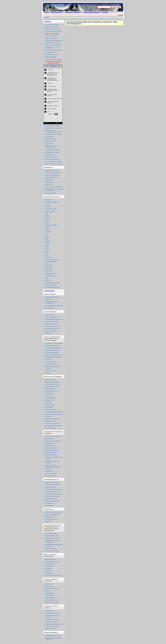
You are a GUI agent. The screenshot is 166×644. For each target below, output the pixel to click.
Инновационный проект (53, 152)
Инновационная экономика (54, 128)
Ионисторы (49, 333)
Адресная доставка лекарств (54, 414)
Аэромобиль (49, 573)
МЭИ (47, 239)
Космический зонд (51, 476)
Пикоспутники (50, 439)
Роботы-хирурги (50, 559)
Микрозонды (49, 393)
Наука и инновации (51, 38)
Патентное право (51, 141)
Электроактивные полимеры (54, 306)
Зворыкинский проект (52, 202)
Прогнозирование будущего (54, 31)
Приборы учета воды (52, 322)
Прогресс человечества (53, 29)
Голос (56, 114)
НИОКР (48, 280)
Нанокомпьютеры (51, 487)
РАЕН (47, 220)
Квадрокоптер (50, 443)
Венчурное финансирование (54, 50)
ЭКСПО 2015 (49, 184)
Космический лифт (51, 455)
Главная (47, 12)
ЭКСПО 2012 (49, 182)
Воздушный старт (51, 446)
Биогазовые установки (52, 613)
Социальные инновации (53, 126)
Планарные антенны (52, 519)
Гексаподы (49, 568)
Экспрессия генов (51, 409)
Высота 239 (49, 566)
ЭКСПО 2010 (49, 180)
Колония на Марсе (51, 473)
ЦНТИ (47, 246)
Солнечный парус (51, 448)
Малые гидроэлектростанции (54, 355)
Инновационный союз (52, 260)
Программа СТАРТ (51, 209)
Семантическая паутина (53, 492)
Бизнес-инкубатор (51, 273)
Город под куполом (51, 629)
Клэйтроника (50, 505)
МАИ (47, 237)
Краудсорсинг (50, 503)
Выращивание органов (53, 382)
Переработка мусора (52, 619)
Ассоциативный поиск (52, 496)
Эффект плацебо (51, 421)
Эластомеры (49, 299)
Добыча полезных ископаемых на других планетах (52, 467)
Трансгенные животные (53, 386)
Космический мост (51, 452)
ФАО (47, 253)
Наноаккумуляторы (51, 317)
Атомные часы (50, 517)
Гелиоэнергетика (51, 362)
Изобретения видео (52, 55)
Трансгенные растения (52, 384)
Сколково (105, 12)
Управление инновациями (53, 45)
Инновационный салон (53, 170)
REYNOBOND (50, 308)
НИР (47, 278)
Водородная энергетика (53, 350)
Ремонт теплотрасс (51, 331)
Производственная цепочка (54, 161)
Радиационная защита (52, 600)
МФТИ (47, 227)
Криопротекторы (51, 428)
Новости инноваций (52, 25)
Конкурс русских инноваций (54, 187)
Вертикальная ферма (52, 626)
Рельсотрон (49, 586)
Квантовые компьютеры (53, 482)
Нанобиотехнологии (52, 391)
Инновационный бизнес (53, 43)
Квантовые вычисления (53, 485)
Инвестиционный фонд (53, 283)
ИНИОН (48, 241)
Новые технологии (51, 36)
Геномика (48, 403)
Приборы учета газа (52, 324)
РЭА (47, 234)
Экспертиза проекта (52, 157)
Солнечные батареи (52, 364)
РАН (47, 214)
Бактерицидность (51, 598)
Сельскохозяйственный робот (55, 624)
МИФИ (48, 230)
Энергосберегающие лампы (54, 319)
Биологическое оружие (53, 602)
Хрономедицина (50, 389)
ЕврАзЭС (48, 257)
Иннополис (49, 264)
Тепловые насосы (51, 370)
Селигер (48, 204)
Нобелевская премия (52, 177)
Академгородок (50, 276)
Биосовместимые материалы (54, 412)
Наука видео (49, 144)
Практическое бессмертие (92, 12)
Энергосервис (50, 315)
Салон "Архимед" (51, 193)
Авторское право (51, 139)
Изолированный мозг (52, 536)
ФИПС (48, 243)
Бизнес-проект (50, 155)
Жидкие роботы (50, 564)
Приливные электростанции (54, 343)
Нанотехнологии (56, 12)
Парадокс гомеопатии (52, 419)
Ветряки (48, 359)
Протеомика (49, 407)
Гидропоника (50, 611)
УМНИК (48, 207)
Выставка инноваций (52, 175)
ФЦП (47, 255)
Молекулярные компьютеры (54, 489)
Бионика (48, 416)
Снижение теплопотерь (53, 328)
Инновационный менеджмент (54, 41)
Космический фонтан (52, 450)
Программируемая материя (54, 575)
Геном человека (50, 405)
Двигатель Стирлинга (52, 589)
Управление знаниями (52, 150)
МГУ (47, 223)
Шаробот (48, 571)
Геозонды (49, 373)
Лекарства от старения (52, 423)
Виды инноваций (51, 57)
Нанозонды (49, 396)
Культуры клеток (51, 380)
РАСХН (47, 18)
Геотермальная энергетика (54, 348)
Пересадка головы (51, 533)
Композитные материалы (53, 441)
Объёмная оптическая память (55, 494)
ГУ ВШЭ (48, 232)
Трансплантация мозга (52, 538)
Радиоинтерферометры (53, 514)
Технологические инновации (54, 59)
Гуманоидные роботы (52, 562)
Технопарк (49, 271)
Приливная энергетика (52, 346)
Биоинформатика (51, 398)
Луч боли (48, 591)
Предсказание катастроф (53, 635)
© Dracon (46, 123)
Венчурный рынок (51, 52)
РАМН (47, 216)
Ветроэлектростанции (52, 353)
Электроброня (50, 593)
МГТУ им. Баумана (51, 225)
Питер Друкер (50, 137)
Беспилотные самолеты (53, 436)
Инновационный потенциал (54, 134)
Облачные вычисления (53, 501)
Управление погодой (52, 622)
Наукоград (49, 269)
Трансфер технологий (52, 159)
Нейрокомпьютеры (51, 499)
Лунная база (49, 471)
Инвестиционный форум (53, 173)
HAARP (48, 521)
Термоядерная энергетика (53, 357)
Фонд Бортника (50, 211)
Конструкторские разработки (54, 164)
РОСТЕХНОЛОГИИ (51, 262)
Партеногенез (50, 400)
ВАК (47, 248)
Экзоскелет (49, 584)
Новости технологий (52, 27)
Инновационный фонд (52, 287)
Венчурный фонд (51, 285)
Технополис (49, 266)
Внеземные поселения (72, 12)
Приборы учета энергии (53, 326)
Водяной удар (50, 595)
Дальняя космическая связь (54, 512)
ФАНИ (47, 250)
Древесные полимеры (52, 297)
